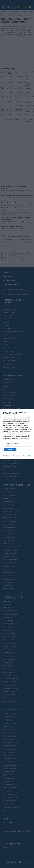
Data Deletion (7, 456)
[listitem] (17, 444)
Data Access (17, 456)
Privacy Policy (27, 456)
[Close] (30, 412)
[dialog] (17, 434)
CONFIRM (10, 449)
